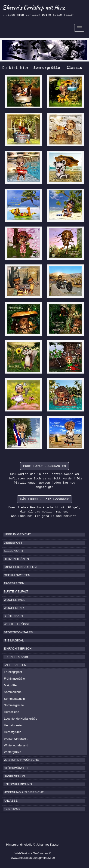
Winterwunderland (16, 745)
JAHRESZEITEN (15, 665)
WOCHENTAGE (15, 600)
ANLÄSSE (11, 801)
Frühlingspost (13, 672)
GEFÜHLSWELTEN (17, 575)
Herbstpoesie (13, 725)
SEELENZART (14, 551)
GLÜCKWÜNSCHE (17, 768)
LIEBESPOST (13, 543)
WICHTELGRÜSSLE (18, 624)
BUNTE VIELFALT (16, 591)
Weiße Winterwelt (16, 739)
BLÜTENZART (14, 616)
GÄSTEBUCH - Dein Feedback (44, 499)
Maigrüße (10, 685)
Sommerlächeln (14, 699)
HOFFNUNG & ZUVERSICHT (24, 792)
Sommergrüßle (14, 705)
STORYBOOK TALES (18, 632)
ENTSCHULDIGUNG (18, 784)
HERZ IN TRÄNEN (16, 559)
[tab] (44, 534)
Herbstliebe (12, 712)
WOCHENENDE (15, 608)
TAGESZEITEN (14, 583)
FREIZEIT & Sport (16, 657)
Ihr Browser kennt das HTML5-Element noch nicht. (35, 833)
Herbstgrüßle (13, 732)
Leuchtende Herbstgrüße (21, 719)
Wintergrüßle (12, 752)
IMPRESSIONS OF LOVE (21, 567)
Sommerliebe (13, 692)
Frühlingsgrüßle (14, 679)
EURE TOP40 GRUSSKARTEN (44, 466)
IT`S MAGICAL (14, 640)
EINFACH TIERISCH (18, 649)
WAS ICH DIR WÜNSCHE (21, 760)
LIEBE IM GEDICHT (17, 534)
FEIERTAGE (12, 809)
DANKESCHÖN (14, 776)
